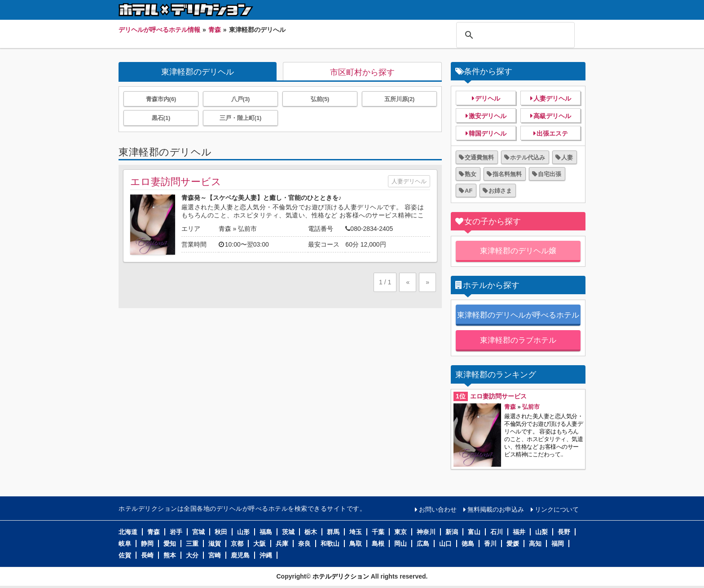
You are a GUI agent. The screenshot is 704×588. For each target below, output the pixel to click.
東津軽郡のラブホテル (518, 340)
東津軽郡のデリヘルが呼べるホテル (518, 315)
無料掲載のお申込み (496, 509)
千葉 (378, 532)
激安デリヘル (488, 116)
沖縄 (266, 555)
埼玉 (356, 532)
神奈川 (426, 532)
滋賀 (215, 544)
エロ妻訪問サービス (176, 182)
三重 (192, 544)
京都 (237, 544)
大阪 (260, 544)
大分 (192, 555)
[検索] (514, 35)
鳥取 (356, 544)
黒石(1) (161, 118)
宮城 (198, 532)
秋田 (221, 532)
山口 (445, 544)
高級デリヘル (552, 116)
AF (469, 191)
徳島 (468, 544)
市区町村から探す (362, 72)
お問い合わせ (438, 509)
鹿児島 (240, 555)
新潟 (452, 532)
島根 (378, 544)
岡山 (400, 544)
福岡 (558, 544)
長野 (564, 532)
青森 (225, 229)
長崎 (147, 555)
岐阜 (125, 544)
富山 (474, 532)
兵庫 (282, 544)
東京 (400, 532)
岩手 (176, 532)
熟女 (471, 174)
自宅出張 (550, 174)
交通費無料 (479, 157)
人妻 (567, 157)
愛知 (170, 544)
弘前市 (247, 229)
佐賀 (125, 555)
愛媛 (513, 544)
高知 (535, 544)
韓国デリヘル (488, 133)
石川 (497, 532)
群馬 (333, 532)
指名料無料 (507, 174)
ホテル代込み (528, 157)
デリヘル (488, 98)
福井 (519, 532)
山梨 (541, 532)
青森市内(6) (161, 99)
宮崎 (215, 555)
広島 (423, 544)
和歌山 (330, 544)
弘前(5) (320, 99)
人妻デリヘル (409, 181)
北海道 (128, 532)
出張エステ (552, 133)
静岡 (147, 544)
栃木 (311, 532)
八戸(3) (241, 99)
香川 (490, 544)
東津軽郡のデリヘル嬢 (518, 251)
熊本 (170, 555)
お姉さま (500, 191)
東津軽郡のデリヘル (198, 72)
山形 (243, 532)
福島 (266, 532)
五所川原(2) (400, 99)
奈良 (304, 544)
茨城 (288, 532)
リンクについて (557, 509)
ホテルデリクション (341, 576)
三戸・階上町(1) (241, 118)
